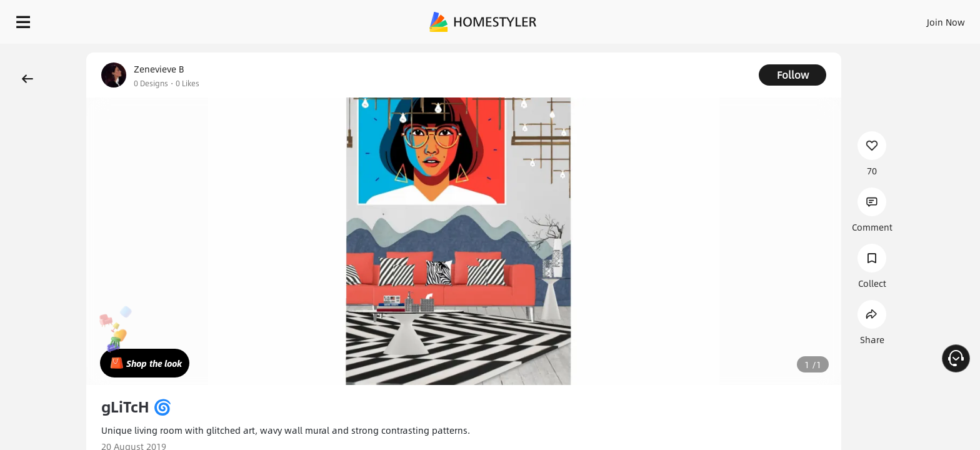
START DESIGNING (918, 19)
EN (839, 19)
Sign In (749, 19)
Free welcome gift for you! (720, 52)
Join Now (795, 19)
